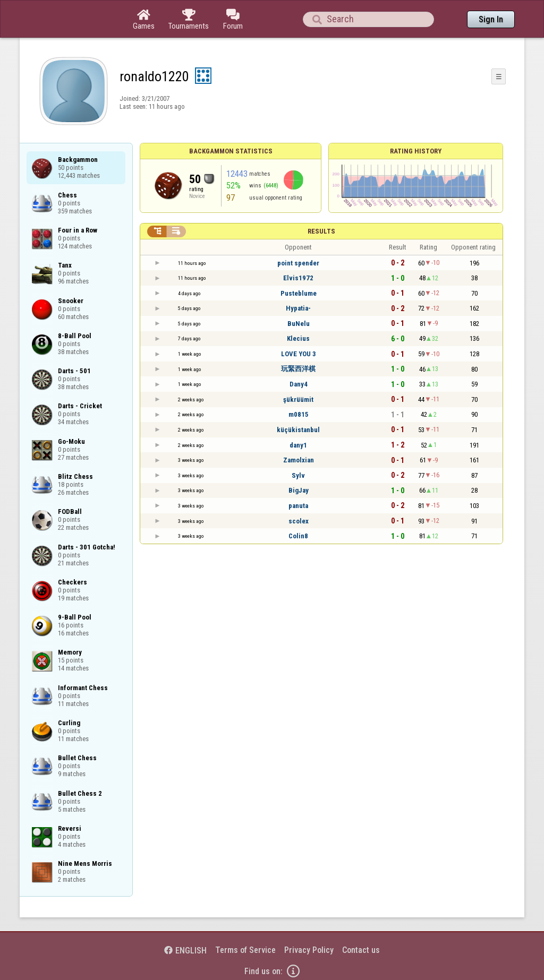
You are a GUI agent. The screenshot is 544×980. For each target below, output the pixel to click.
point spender (298, 263)
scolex (299, 521)
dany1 (298, 445)
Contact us (361, 950)
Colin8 (298, 536)
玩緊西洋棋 (298, 369)
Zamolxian (299, 460)
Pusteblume (299, 293)
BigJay (299, 490)
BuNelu (299, 324)
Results (321, 231)
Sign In (491, 19)
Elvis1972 (298, 278)
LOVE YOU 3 (299, 354)
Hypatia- (298, 308)
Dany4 (299, 384)
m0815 (299, 414)
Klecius (298, 338)
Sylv (298, 475)
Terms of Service (245, 950)
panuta (298, 506)
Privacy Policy (309, 950)
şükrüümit (298, 399)
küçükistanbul (298, 430)
